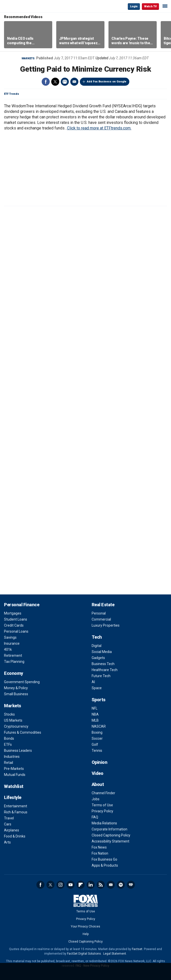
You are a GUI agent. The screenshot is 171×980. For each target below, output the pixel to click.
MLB (95, 720)
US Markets (13, 720)
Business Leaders (18, 751)
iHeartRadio (131, 885)
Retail (9, 763)
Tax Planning (14, 662)
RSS (101, 885)
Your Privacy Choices (85, 926)
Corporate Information (109, 829)
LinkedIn (91, 885)
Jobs (96, 799)
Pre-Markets (14, 769)
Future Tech (101, 676)
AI (93, 682)
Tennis (97, 751)
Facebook (46, 82)
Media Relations (104, 823)
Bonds (9, 738)
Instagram (61, 885)
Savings (10, 637)
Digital (97, 646)
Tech (97, 637)
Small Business (16, 694)
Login (134, 6)
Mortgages (13, 613)
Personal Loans (16, 631)
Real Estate (103, 605)
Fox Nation (100, 853)
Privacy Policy (102, 811)
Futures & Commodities (23, 732)
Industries (12, 757)
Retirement (13, 656)
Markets (28, 58)
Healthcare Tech (105, 670)
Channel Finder (103, 793)
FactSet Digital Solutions (84, 954)
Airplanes (12, 830)
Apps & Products (105, 865)
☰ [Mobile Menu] (165, 6)
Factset (137, 949)
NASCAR (99, 726)
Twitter (55, 82)
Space (97, 688)
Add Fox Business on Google (107, 82)
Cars (8, 824)
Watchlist (14, 786)
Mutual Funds (15, 775)
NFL (95, 708)
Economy (14, 673)
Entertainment (16, 806)
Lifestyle (13, 797)
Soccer (97, 738)
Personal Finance (22, 605)
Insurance (12, 643)
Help (86, 934)
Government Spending (22, 682)
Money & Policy (16, 688)
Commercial (101, 619)
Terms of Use (102, 805)
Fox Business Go (104, 859)
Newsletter (111, 885)
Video (98, 773)
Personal (99, 613)
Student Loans (16, 619)
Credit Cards (14, 625)
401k (8, 649)
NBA (95, 714)
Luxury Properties (106, 625)
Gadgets (98, 658)
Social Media (102, 652)
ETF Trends (12, 94)
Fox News (99, 847)
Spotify (121, 885)
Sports (99, 700)
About (98, 784)
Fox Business (20, 6)
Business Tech (103, 664)
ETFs (8, 744)
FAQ (95, 817)
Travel (9, 818)
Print (65, 82)
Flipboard (81, 885)
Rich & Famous (16, 812)
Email (74, 82)
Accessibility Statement (110, 841)
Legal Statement (115, 954)
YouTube (71, 885)
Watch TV (150, 6)
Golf (95, 744)
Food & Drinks (15, 836)
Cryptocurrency (16, 726)
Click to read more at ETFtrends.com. (99, 128)
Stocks (9, 714)
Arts (7, 842)
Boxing (97, 732)
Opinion (100, 762)
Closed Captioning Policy (111, 835)
